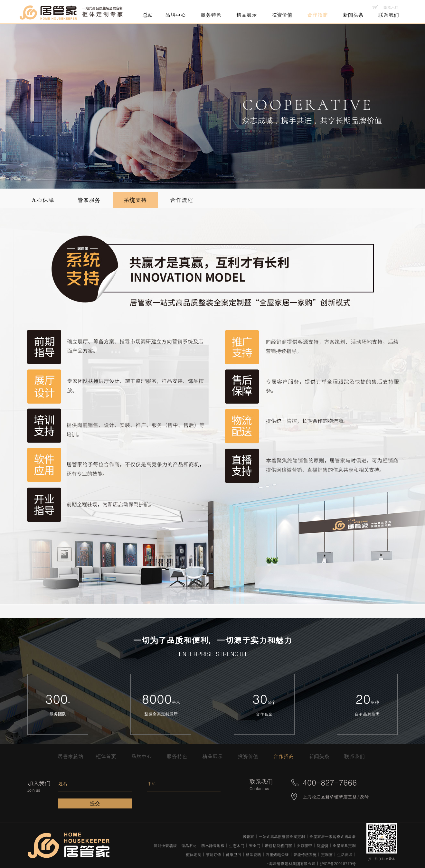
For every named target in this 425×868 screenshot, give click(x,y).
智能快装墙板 (165, 845)
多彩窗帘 (304, 845)
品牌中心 (145, 756)
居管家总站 (73, 756)
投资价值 (251, 756)
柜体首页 (109, 756)
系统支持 (135, 200)
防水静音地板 (213, 845)
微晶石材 (189, 845)
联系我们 (354, 756)
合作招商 (287, 756)
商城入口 (391, 7)
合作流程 (182, 200)
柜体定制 (194, 854)
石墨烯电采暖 (277, 854)
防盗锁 (322, 845)
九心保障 (42, 200)
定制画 (327, 854)
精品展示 (216, 756)
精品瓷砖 (253, 854)
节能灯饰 (213, 854)
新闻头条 (322, 756)
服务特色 (180, 756)
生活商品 (345, 854)
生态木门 (237, 845)
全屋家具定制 (344, 845)
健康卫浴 (233, 854)
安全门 (255, 845)
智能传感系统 (305, 854)
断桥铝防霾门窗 (279, 845)
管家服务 (89, 200)
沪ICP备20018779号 (338, 863)
